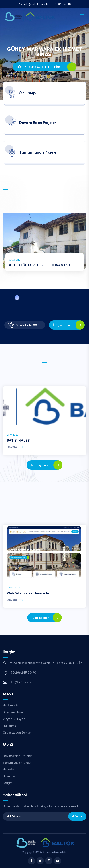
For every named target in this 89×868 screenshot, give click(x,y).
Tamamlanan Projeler (17, 763)
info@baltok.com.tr (33, 4)
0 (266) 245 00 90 (29, 325)
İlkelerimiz (10, 726)
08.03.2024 (13, 587)
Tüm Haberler (40, 618)
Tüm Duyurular (40, 465)
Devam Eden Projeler (17, 756)
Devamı (15, 447)
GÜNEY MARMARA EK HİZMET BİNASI (40, 67)
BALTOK (14, 260)
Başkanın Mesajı (13, 712)
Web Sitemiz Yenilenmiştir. (28, 593)
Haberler (9, 769)
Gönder (77, 816)
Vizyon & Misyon (14, 719)
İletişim (8, 783)
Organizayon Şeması (17, 732)
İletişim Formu (62, 325)
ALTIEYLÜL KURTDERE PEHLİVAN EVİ (39, 265)
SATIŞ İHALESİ (19, 440)
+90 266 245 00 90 (23, 672)
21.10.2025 (13, 435)
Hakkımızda (11, 705)
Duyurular (9, 776)
